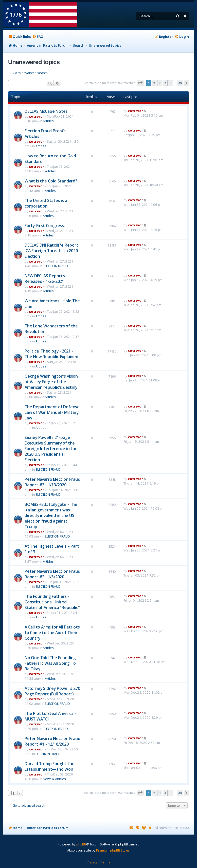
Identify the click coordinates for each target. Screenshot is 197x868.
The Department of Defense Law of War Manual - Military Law (52, 412)
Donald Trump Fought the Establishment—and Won (49, 766)
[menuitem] (38, 37)
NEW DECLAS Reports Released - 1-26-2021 (45, 279)
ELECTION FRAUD (55, 266)
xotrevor (36, 116)
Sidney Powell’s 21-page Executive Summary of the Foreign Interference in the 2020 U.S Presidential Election (51, 449)
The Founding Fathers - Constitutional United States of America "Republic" (52, 602)
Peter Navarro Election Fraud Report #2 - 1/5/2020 (52, 574)
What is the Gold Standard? (51, 181)
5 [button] (171, 83)
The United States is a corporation (46, 203)
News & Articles (54, 779)
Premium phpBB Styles (113, 850)
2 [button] (154, 83)
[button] (140, 83)
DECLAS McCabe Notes (46, 111)
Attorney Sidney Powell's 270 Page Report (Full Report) (52, 691)
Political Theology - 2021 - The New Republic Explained (51, 354)
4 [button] (165, 83)
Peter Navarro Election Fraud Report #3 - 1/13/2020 (52, 482)
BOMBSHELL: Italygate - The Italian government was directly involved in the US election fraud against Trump (51, 515)
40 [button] (180, 83)
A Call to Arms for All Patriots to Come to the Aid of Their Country (52, 633)
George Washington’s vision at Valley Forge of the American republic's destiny (51, 382)
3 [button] (160, 83)
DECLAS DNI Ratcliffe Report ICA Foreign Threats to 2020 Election (51, 251)
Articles (48, 121)
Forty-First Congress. (45, 226)
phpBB (81, 844)
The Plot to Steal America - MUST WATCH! (50, 716)
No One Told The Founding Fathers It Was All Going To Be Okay (50, 663)
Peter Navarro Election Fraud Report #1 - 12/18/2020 (52, 741)
